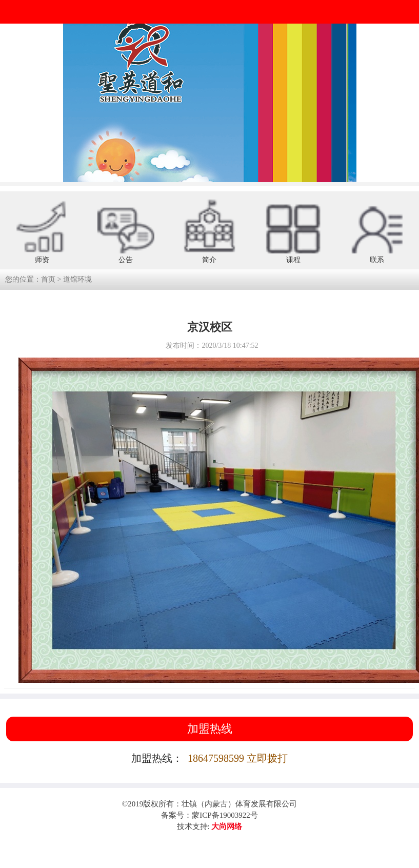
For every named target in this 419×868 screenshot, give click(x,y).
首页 (48, 279)
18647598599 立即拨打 (238, 758)
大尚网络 (226, 826)
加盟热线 (210, 729)
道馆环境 (77, 279)
